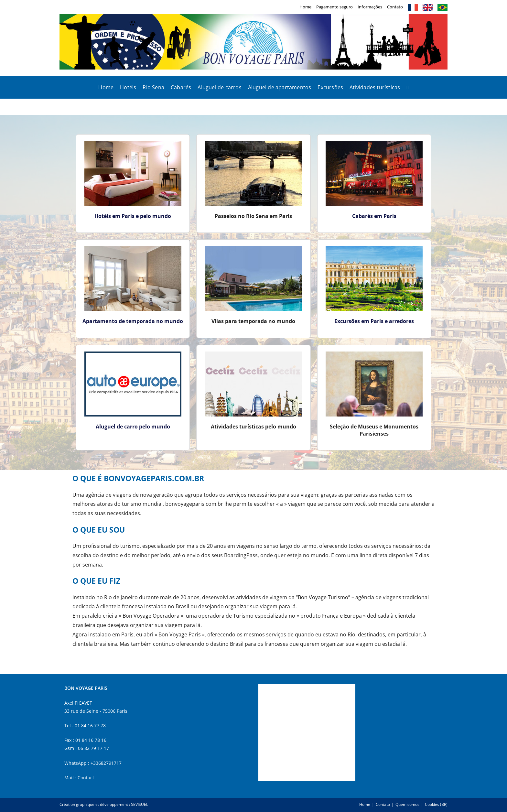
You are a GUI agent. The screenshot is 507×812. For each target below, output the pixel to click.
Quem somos (407, 804)
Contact (86, 778)
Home (305, 7)
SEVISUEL (140, 804)
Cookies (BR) (436, 804)
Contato (395, 7)
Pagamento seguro (334, 7)
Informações (370, 7)
